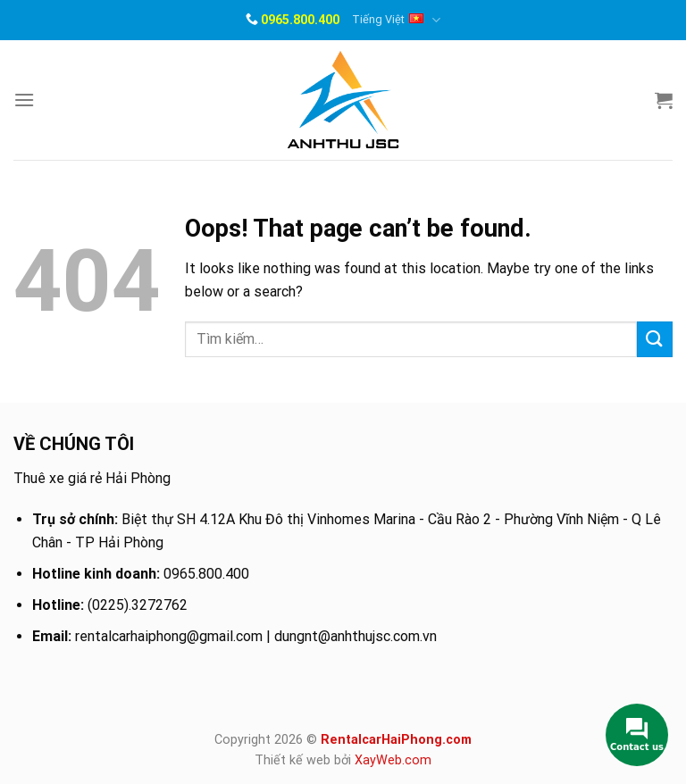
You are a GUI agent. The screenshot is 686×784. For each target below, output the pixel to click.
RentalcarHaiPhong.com (396, 740)
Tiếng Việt (396, 20)
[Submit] (655, 339)
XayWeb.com (393, 760)
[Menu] (24, 100)
